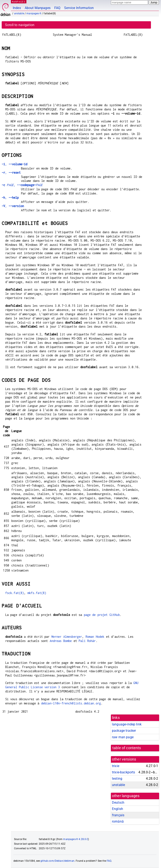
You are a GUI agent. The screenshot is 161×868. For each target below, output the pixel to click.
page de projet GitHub (102, 615)
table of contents (127, 748)
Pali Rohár (87, 641)
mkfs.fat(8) (37, 593)
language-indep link (127, 724)
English (118, 809)
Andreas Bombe (61, 641)
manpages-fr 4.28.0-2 (76, 839)
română (118, 821)
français (118, 815)
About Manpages (38, 8)
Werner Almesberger (67, 637)
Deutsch (118, 803)
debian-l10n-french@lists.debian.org (71, 703)
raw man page (123, 737)
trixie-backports (123, 772)
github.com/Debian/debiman (57, 861)
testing (117, 779)
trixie (116, 766)
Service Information (79, 8)
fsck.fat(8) (15, 593)
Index (17, 8)
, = (22, 185)
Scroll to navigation (20, 25)
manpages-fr (34, 13)
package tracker (124, 731)
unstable (19, 13)
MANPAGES (19, 2)
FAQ (57, 8)
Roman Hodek (95, 637)
